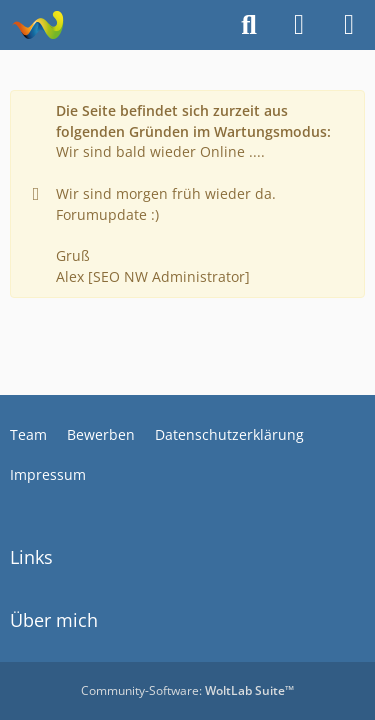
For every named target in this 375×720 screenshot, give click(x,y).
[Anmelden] (299, 25)
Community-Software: (187, 690)
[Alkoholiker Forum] (37, 25)
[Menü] (349, 25)
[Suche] (249, 25)
